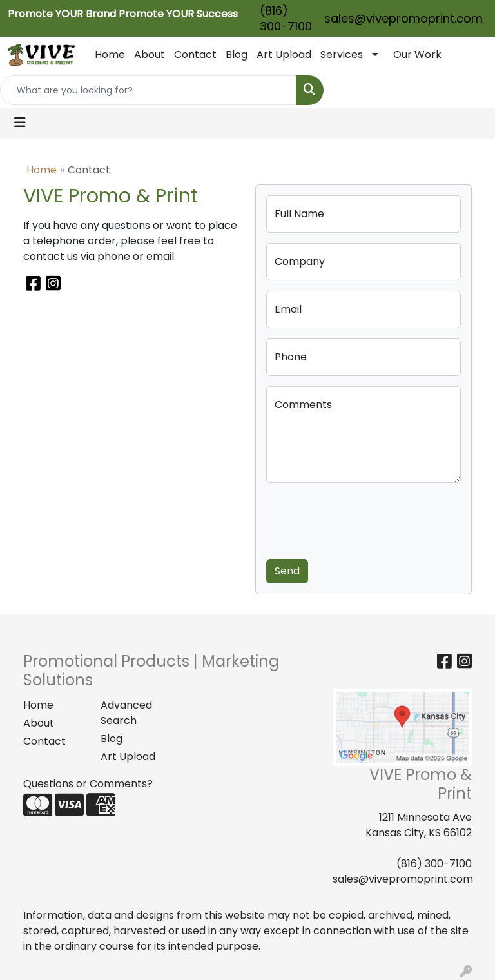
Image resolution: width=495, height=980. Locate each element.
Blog (237, 54)
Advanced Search (126, 713)
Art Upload (284, 54)
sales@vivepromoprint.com (403, 18)
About (150, 54)
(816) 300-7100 (286, 18)
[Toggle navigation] (20, 122)
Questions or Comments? (88, 784)
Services (342, 54)
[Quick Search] (148, 90)
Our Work (417, 54)
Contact (195, 54)
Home (110, 54)
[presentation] (364, 518)
